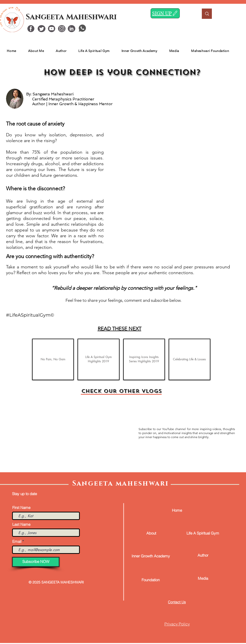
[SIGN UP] (165, 13)
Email (17, 541)
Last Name (21, 524)
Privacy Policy (177, 624)
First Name (21, 508)
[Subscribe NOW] (36, 562)
